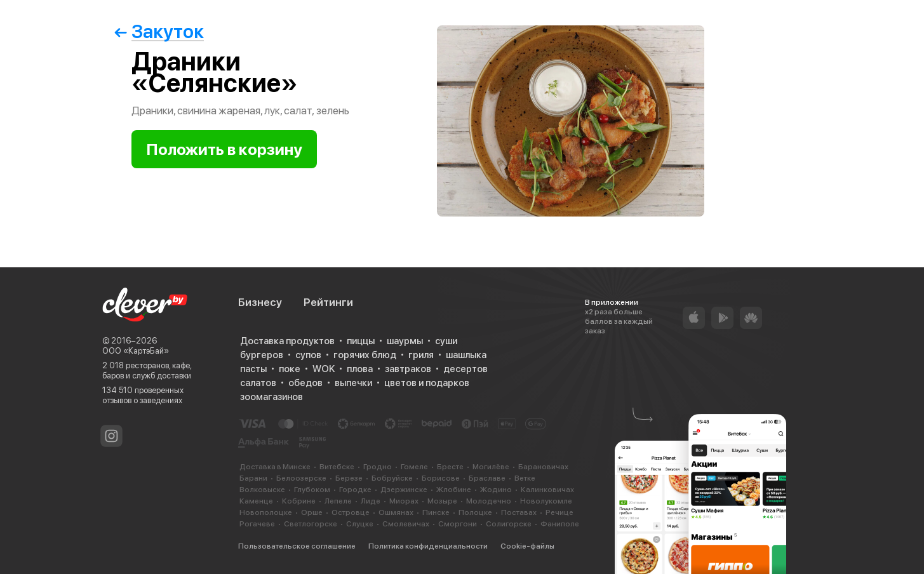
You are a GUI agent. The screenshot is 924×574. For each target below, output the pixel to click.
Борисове (441, 478)
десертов (465, 369)
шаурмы (405, 341)
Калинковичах (547, 490)
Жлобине (454, 490)
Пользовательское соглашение (297, 546)
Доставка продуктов (287, 341)
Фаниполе (560, 524)
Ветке (525, 478)
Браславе (487, 478)
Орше (312, 512)
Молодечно (489, 501)
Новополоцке (266, 512)
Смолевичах (406, 524)
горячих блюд (365, 355)
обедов (305, 383)
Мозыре (442, 501)
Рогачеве (257, 524)
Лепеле (338, 501)
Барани (253, 478)
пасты (253, 369)
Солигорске (509, 524)
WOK (324, 369)
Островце (351, 512)
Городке (355, 490)
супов (308, 355)
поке (290, 369)
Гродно (378, 467)
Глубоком (312, 490)
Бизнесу (260, 302)
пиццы (361, 341)
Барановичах (543, 467)
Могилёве (491, 467)
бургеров (262, 355)
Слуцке (360, 524)
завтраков (408, 369)
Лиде (371, 501)
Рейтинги (328, 302)
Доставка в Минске (275, 467)
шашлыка (466, 355)
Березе (349, 478)
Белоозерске (301, 478)
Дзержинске (404, 490)
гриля (421, 355)
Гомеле (414, 467)
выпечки (353, 383)
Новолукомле (546, 501)
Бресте (450, 467)
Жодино (496, 490)
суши (446, 341)
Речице (559, 512)
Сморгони (458, 524)
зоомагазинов (271, 397)
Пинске (436, 512)
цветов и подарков (427, 383)
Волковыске (262, 490)
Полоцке (475, 512)
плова (360, 369)
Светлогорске (311, 524)
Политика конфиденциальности (428, 546)
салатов (258, 383)
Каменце (256, 501)
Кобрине (299, 501)
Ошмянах (396, 512)
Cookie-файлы (527, 546)
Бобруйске (392, 478)
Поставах (519, 512)
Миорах (404, 501)
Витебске (337, 467)
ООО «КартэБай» (136, 351)
